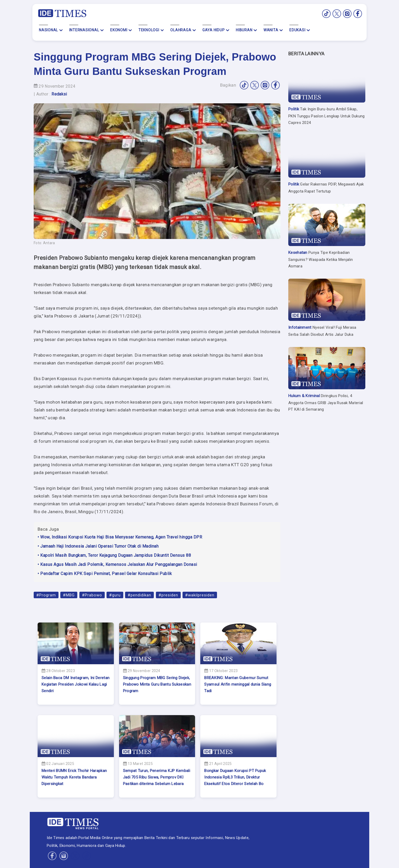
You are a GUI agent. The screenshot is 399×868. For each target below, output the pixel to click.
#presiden (168, 595)
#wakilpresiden (200, 595)
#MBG (69, 595)
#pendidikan (139, 595)
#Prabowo (92, 595)
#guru (115, 595)
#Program (46, 595)
